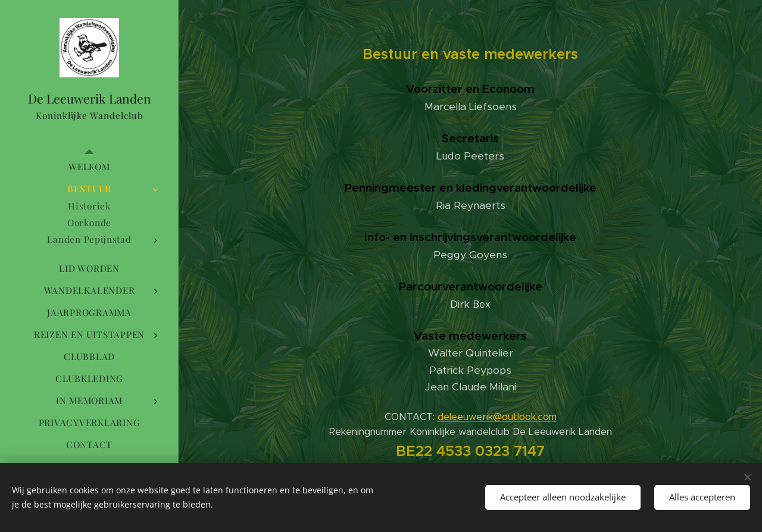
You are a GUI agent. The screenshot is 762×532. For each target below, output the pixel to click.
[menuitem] (89, 167)
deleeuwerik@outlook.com (497, 417)
